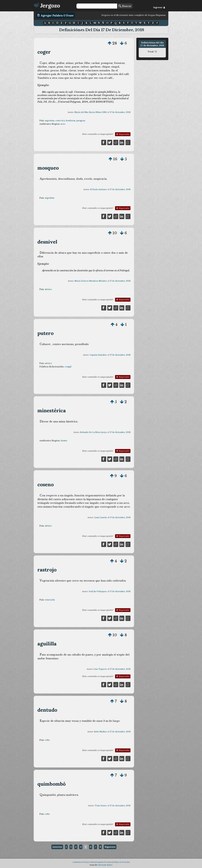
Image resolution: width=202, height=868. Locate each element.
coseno (46, 484)
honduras (70, 121)
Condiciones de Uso (80, 862)
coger (44, 52)
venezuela (50, 600)
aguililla (47, 644)
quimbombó (52, 784)
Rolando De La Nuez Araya (93, 432)
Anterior (57, 847)
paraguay (81, 121)
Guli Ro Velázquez (98, 591)
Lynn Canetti (100, 517)
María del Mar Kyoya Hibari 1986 (91, 112)
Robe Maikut (100, 732)
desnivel (47, 242)
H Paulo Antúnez (98, 189)
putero (46, 333)
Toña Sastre (101, 806)
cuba (47, 740)
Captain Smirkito (98, 355)
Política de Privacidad (122, 862)
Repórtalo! (123, 134)
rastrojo (47, 570)
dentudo (47, 710)
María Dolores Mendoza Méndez (91, 281)
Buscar (125, 6)
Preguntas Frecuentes (104, 862)
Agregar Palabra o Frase (55, 15)
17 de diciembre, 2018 (120, 112)
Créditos (92, 862)
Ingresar (159, 7)
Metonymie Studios (105, 865)
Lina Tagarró (100, 669)
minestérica (52, 410)
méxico (48, 289)
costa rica (60, 121)
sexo (63, 124)
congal (68, 367)
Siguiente (110, 847)
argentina (50, 121)
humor (64, 441)
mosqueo (48, 168)
